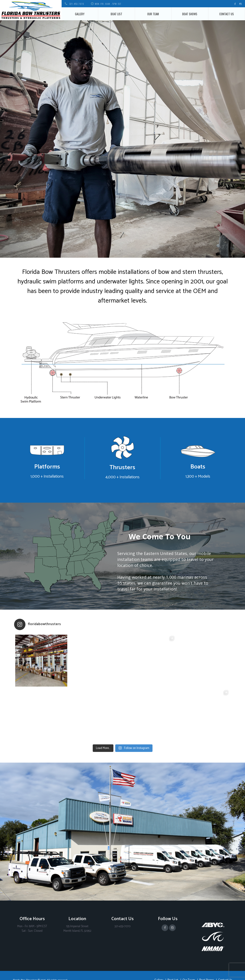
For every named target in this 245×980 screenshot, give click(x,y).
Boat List (116, 14)
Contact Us (227, 14)
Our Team (153, 14)
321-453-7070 (77, 4)
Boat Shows (190, 14)
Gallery (80, 14)
